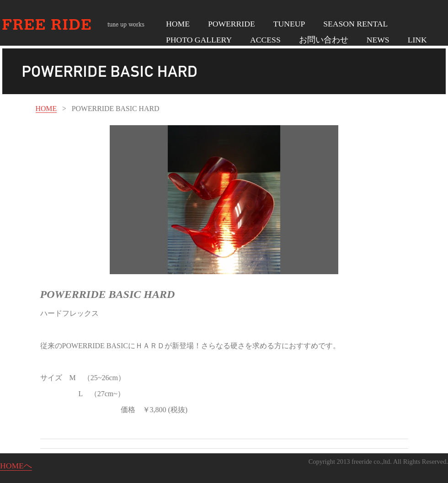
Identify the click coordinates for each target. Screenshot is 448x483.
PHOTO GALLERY (199, 40)
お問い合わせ (324, 40)
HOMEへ (16, 466)
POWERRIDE (232, 24)
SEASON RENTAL (355, 24)
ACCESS (265, 40)
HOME (178, 24)
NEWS (378, 40)
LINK (417, 40)
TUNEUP (289, 24)
